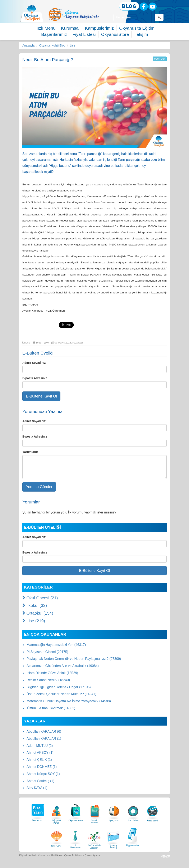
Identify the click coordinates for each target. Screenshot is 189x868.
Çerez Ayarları (93, 855)
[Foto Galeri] (133, 812)
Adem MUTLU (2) (40, 746)
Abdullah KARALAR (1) (44, 739)
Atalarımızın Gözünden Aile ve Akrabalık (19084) (63, 666)
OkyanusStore (115, 34)
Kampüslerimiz (99, 28)
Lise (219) (34, 621)
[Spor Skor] (114, 812)
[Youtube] (153, 7)
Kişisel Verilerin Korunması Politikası (41, 855)
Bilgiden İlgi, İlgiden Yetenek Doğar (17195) (59, 687)
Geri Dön (160, 59)
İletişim (141, 34)
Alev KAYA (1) (37, 788)
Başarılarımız (54, 34)
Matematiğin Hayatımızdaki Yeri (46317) (56, 645)
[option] (74, 14)
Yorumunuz (30, 452)
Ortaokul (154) (38, 613)
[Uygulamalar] (133, 837)
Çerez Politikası (73, 855)
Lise (73, 45)
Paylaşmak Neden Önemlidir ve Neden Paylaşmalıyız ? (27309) (74, 659)
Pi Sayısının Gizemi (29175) (47, 652)
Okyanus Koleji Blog (52, 45)
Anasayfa (28, 45)
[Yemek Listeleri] (95, 812)
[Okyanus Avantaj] (113, 837)
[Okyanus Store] (76, 812)
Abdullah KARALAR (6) (44, 732)
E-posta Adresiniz (35, 378)
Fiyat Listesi (84, 34)
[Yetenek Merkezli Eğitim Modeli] (74, 14)
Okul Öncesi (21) (40, 598)
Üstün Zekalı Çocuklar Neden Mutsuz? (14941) (61, 694)
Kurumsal (70, 28)
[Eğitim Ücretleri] (56, 837)
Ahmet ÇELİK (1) (39, 760)
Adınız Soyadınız (34, 363)
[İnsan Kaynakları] (75, 837)
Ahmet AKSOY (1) (40, 753)
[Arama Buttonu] (159, 17)
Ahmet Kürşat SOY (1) (43, 774)
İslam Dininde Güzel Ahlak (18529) (52, 673)
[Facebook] (144, 7)
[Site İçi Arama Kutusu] (134, 17)
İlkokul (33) (35, 605)
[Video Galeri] (152, 812)
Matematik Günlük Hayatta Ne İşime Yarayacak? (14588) (69, 701)
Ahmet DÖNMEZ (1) (42, 767)
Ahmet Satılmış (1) (40, 781)
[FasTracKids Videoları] (94, 837)
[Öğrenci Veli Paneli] (56, 812)
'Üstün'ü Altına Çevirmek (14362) (51, 708)
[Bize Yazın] (37, 812)
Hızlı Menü (45, 28)
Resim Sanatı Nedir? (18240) (48, 680)
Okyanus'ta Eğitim (137, 28)
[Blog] (129, 6)
